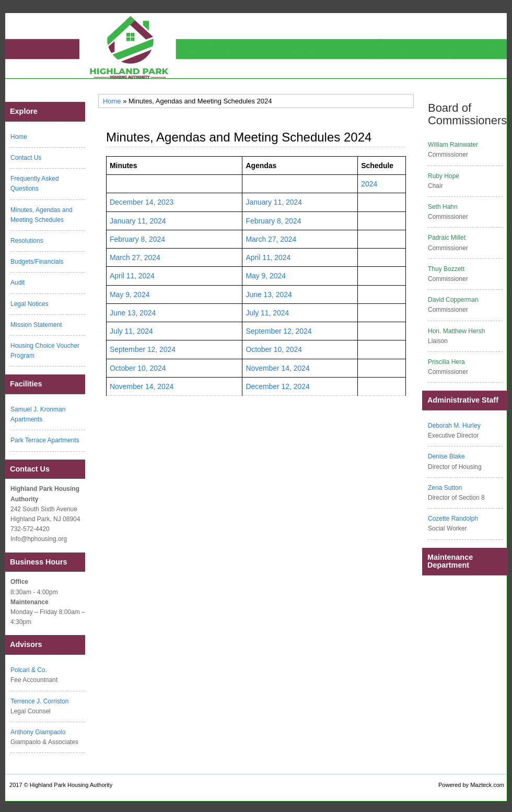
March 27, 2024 (271, 239)
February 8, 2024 (273, 221)
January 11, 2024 (274, 202)
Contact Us (26, 158)
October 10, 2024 (274, 349)
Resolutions (27, 241)
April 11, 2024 (268, 257)
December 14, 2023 (142, 202)
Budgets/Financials (37, 262)
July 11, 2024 (267, 313)
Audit (18, 283)
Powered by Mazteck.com (471, 785)
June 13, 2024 (269, 295)
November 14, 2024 (277, 368)
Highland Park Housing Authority (71, 785)
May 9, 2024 (266, 276)
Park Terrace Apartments (45, 440)
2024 (369, 184)
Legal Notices (30, 304)
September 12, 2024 (278, 331)
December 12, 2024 (277, 386)
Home (112, 101)
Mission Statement (36, 325)
